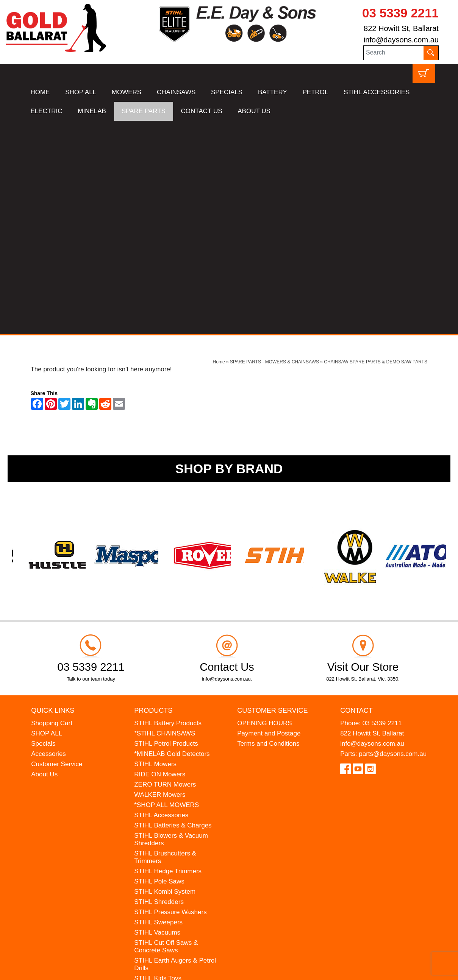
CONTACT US (202, 111)
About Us (44, 561)
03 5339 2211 (400, 13)
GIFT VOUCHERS (160, 834)
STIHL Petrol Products (166, 530)
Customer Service (57, 551)
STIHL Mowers (155, 551)
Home (219, 148)
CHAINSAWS (176, 92)
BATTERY (273, 92)
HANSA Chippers (159, 795)
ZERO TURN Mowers (165, 571)
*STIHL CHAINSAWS (165, 520)
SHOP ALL (81, 92)
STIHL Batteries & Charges (173, 612)
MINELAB (92, 111)
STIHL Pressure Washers (170, 699)
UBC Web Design (82, 969)
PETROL (315, 92)
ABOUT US (254, 111)
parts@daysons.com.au (393, 540)
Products (153, 497)
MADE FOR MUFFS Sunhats (176, 775)
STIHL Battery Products (168, 510)
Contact (356, 497)
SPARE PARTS (144, 111)
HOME (40, 92)
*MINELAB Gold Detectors (172, 540)
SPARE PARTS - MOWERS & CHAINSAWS (274, 148)
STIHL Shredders (159, 688)
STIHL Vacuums (157, 719)
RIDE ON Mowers (160, 561)
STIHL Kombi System (165, 678)
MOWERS (127, 92)
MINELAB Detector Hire (168, 823)
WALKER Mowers (160, 581)
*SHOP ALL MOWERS (166, 591)
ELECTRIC (46, 111)
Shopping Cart (52, 510)
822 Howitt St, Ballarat (401, 28)
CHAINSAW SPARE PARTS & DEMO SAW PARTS (376, 148)
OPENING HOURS (265, 510)
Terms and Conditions (268, 530)
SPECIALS (227, 92)
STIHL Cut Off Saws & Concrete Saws (166, 733)
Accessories (48, 540)
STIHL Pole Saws (159, 668)
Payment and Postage (269, 520)
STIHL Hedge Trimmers (168, 658)
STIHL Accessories (161, 602)
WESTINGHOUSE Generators (161, 809)
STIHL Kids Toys (158, 765)
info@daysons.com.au (401, 40)
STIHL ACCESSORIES (377, 92)
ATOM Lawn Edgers (163, 785)
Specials (43, 530)
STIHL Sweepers (158, 709)
